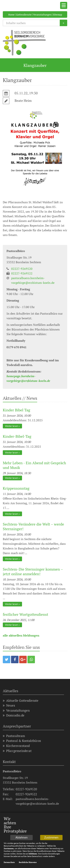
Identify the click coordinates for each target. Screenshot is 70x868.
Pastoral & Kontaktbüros (22, 741)
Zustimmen (51, 837)
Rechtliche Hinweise (28, 862)
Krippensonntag (16, 488)
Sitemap (57, 15)
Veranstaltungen (42, 15)
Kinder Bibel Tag (17, 410)
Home (11, 15)
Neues (9, 705)
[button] (7, 660)
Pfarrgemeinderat (17, 751)
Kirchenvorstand (16, 746)
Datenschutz (9, 862)
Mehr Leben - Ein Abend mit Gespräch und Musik (34, 465)
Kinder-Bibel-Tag (17, 436)
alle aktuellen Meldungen (21, 635)
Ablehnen (22, 837)
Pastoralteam (14, 736)
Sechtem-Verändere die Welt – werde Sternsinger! (33, 526)
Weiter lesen (12, 426)
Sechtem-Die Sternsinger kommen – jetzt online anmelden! (33, 572)
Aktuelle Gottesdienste (21, 701)
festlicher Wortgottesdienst (25, 614)
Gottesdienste (24, 15)
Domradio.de (14, 715)
